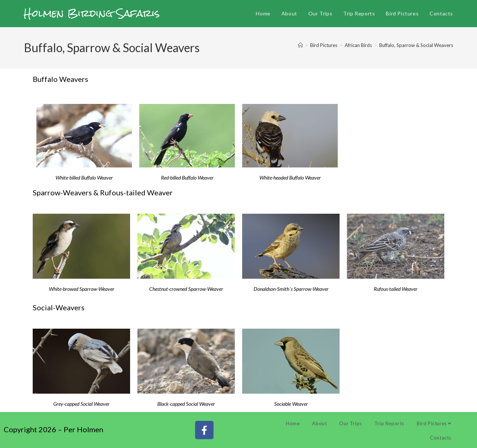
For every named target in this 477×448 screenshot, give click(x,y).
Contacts (441, 438)
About (319, 423)
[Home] (300, 45)
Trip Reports (389, 423)
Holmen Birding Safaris (92, 13)
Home (293, 423)
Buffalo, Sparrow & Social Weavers (416, 45)
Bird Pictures (434, 423)
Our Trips (350, 423)
